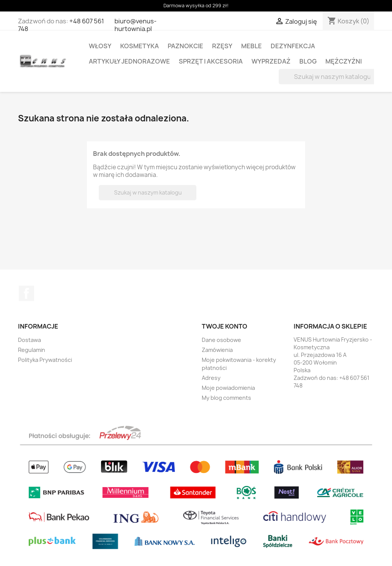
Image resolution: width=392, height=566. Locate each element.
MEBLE (252, 46)
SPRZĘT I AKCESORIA (211, 61)
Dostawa (29, 340)
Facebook (26, 293)
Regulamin (32, 350)
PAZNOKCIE (185, 46)
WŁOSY (100, 46)
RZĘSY (222, 46)
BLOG (308, 61)
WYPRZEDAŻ (271, 61)
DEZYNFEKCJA (293, 46)
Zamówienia (217, 350)
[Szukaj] (327, 77)
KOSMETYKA (140, 46)
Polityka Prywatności (45, 360)
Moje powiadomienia (228, 388)
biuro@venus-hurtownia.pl (136, 25)
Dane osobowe (221, 340)
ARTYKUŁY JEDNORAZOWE (129, 61)
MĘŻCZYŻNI (344, 61)
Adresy (211, 378)
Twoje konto (225, 326)
